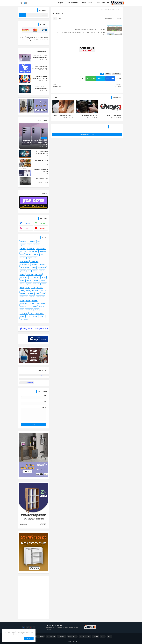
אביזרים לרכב (24, 242)
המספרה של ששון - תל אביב (89, 115)
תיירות (29, 316)
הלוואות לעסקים (32, 258)
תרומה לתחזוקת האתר (37, 636)
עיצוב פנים (43, 290)
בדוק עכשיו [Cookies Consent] (18, 634)
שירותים (22, 316)
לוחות (29, 271)
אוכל (39, 242)
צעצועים (35, 300)
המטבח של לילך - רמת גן (41, 160)
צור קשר (61, 3)
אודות (84, 3)
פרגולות (32, 297)
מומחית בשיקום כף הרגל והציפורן (63, 115)
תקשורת (42, 316)
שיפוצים (32, 313)
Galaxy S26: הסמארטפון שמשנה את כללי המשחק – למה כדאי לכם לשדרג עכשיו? (40, 57)
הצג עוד (55, 97)
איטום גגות (37, 245)
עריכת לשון (31, 294)
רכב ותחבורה (29, 310)
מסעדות (36, 281)
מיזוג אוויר (36, 277)
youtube (42, 228)
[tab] (108, 3)
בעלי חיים (29, 255)
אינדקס (108, 74)
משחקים (29, 284)
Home (110, 636)
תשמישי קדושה (24, 320)
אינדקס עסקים (44, 375)
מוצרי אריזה (30, 274)
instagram (28, 228)
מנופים (22, 281)
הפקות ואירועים (24, 261)
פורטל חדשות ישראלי (42, 178)
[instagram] (34, 627)
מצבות (22, 284)
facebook (28, 223)
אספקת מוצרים (33, 251)
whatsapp (42, 223)
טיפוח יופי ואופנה (25, 268)
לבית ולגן (23, 271)
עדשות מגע (35, 290)
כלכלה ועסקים (42, 268)
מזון (30, 277)
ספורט (28, 290)
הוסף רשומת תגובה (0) (87, 135)
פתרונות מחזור (40, 297)
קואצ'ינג (32, 303)
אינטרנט (23, 248)
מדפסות (42, 271)
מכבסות (43, 277)
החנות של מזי (30, 375)
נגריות (28, 287)
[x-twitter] (27, 627)
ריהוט (22, 310)
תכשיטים (35, 316)
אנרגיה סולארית (41, 248)
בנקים (22, 255)
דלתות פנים (30, 379)
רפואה (37, 310)
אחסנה (30, 245)
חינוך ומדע (43, 264)
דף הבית (120, 9)
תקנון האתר (62, 636)
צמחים (28, 300)
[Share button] (83, 79)
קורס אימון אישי (41, 303)
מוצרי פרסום (24, 277)
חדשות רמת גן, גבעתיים (114, 115)
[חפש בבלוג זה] (37, 15)
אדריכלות (32, 242)
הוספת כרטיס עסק (73, 3)
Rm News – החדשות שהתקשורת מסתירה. (41, 88)
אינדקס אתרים (101, 3)
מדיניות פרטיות (72, 636)
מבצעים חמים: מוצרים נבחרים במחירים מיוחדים (40, 77)
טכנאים (34, 268)
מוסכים (22, 274)
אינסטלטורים (31, 248)
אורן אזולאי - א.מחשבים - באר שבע (41, 170)
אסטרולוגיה (23, 251)
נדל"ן (33, 287)
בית (108, 3)
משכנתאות (36, 284)
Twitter (99, 78)
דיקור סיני (23, 258)
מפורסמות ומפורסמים (42, 379)
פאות (37, 294)
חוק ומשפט (34, 264)
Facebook (109, 78)
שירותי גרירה (40, 313)
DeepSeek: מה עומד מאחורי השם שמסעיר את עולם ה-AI (39, 67)
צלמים (22, 300)
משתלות (44, 284)
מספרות (43, 281)
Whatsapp (90, 78)
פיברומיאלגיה (24, 297)
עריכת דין (23, 294)
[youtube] (31, 627)
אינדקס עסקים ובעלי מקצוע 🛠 (34, 329)
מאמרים (90, 3)
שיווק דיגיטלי (24, 313)
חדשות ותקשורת (25, 264)
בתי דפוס (36, 255)
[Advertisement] (86, 60)
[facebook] (24, 627)
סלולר (22, 290)
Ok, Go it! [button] (29, 638)
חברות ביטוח (34, 261)
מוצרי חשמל (38, 274)
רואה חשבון (42, 307)
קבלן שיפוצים (24, 303)
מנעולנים (29, 281)
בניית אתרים (43, 251)
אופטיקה (23, 245)
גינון (42, 255)
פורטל (43, 294)
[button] (26, 3)
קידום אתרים (24, 307)
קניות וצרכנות (112, 9)
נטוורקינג (40, 287)
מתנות (22, 287)
